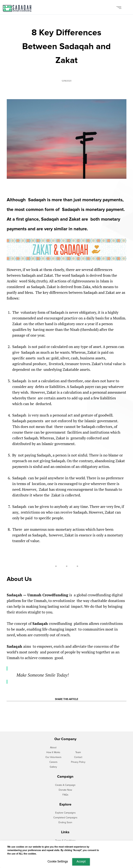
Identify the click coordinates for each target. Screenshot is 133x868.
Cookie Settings (58, 862)
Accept (81, 862)
